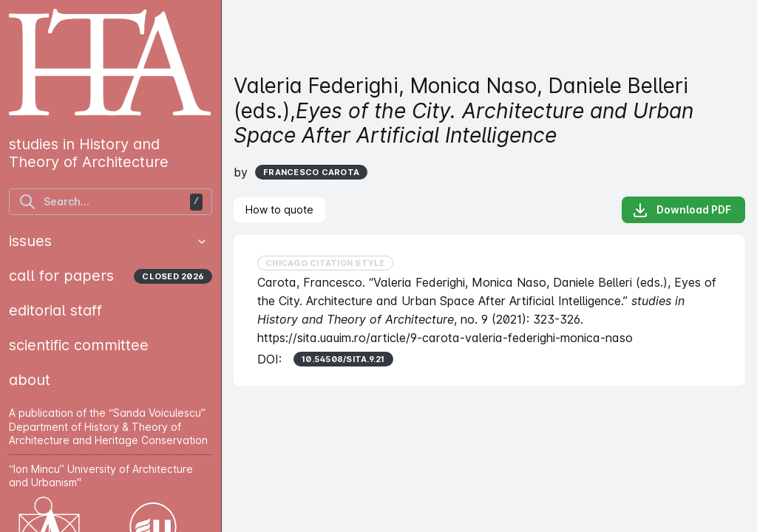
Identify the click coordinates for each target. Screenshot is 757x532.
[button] (202, 242)
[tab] (279, 210)
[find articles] (111, 202)
